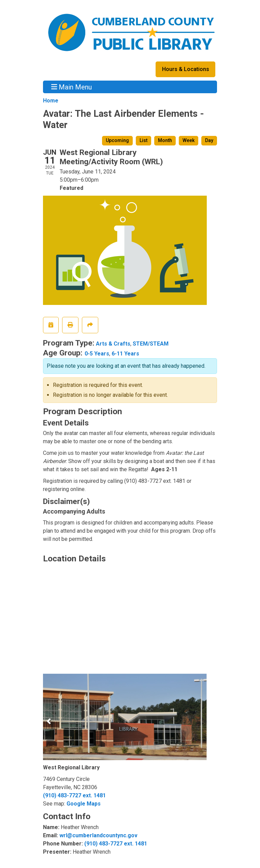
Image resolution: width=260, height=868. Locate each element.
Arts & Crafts (113, 344)
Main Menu (72, 87)
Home (51, 101)
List (143, 140)
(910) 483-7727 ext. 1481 (74, 795)
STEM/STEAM (151, 344)
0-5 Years (97, 354)
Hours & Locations (186, 69)
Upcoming (117, 140)
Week (189, 140)
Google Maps (84, 804)
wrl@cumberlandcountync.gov (98, 835)
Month (165, 140)
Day (209, 140)
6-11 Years (125, 354)
